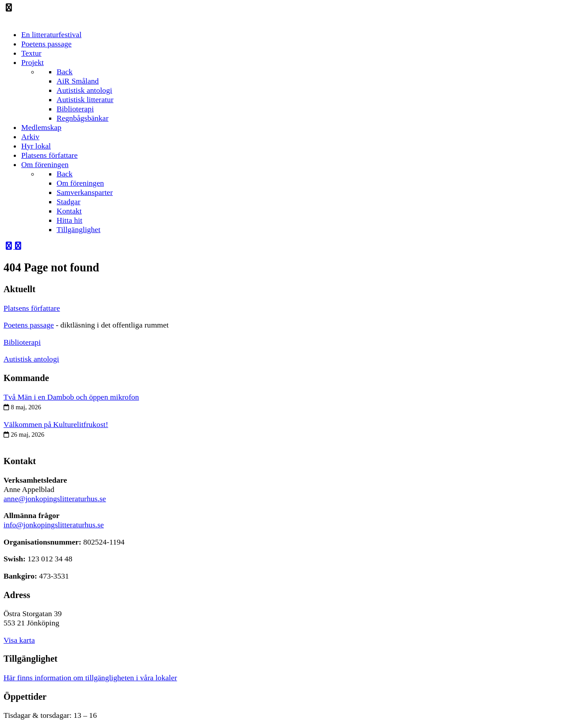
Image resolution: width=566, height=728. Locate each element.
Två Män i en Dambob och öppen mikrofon (71, 397)
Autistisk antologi (31, 359)
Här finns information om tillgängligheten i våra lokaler (90, 678)
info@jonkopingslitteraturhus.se (54, 525)
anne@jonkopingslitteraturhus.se (55, 499)
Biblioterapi (22, 342)
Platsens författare (32, 308)
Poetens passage (29, 325)
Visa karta (19, 640)
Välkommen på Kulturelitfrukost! (56, 424)
